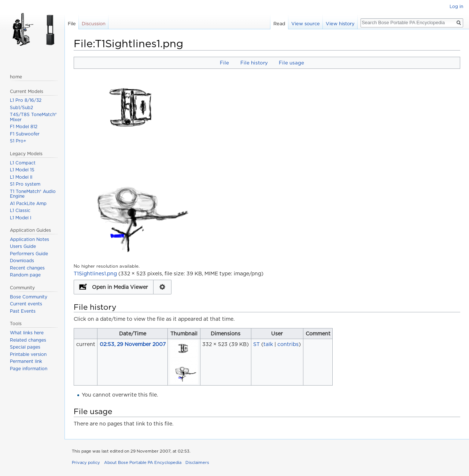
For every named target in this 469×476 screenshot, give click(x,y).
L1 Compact (23, 163)
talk (268, 344)
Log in (456, 6)
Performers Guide (29, 254)
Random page (25, 275)
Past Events (23, 311)
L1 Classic (20, 210)
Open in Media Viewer (120, 287)
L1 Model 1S (22, 170)
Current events (26, 304)
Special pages (25, 347)
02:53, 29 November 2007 (133, 344)
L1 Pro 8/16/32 (26, 100)
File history (254, 63)
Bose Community (29, 297)
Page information (29, 369)
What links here (27, 333)
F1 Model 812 (24, 127)
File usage (291, 63)
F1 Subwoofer (25, 134)
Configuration (163, 287)
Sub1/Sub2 (21, 107)
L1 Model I (21, 218)
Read (279, 24)
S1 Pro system (25, 184)
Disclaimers (197, 462)
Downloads (22, 261)
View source (306, 24)
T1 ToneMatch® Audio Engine (33, 194)
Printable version (28, 354)
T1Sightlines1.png (95, 274)
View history (340, 24)
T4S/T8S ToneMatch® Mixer (33, 117)
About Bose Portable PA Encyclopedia (143, 462)
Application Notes (29, 239)
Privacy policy (86, 462)
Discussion (94, 24)
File (224, 63)
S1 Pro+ (18, 141)
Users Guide (23, 246)
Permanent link (26, 361)
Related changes (28, 340)
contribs (288, 344)
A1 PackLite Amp (28, 203)
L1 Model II (21, 177)
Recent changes (27, 268)
